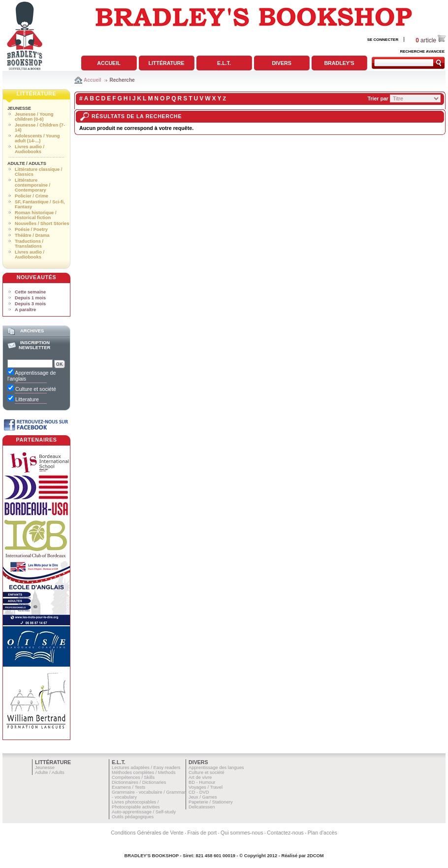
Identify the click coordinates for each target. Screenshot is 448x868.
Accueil (109, 63)
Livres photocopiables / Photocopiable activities (136, 804)
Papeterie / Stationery (211, 802)
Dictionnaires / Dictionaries (139, 782)
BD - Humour (202, 782)
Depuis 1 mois (30, 298)
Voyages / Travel (206, 787)
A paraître (25, 310)
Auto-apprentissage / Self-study (144, 812)
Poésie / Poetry (31, 229)
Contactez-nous (285, 833)
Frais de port (202, 833)
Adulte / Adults (27, 163)
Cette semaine (30, 292)
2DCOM (316, 856)
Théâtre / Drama (32, 235)
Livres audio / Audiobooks (30, 149)
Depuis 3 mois (30, 304)
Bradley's (339, 63)
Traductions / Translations (29, 244)
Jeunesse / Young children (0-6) (34, 117)
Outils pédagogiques (133, 817)
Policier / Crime (32, 196)
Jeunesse (19, 108)
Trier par (378, 98)
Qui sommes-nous (242, 833)
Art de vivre (200, 777)
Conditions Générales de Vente (147, 833)
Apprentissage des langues (216, 768)
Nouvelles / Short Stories (42, 224)
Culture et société (207, 772)
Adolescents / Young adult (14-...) (37, 138)
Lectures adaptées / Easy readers (146, 768)
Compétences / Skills (133, 777)
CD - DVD (199, 792)
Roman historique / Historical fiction (35, 215)
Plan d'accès (322, 833)
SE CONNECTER (383, 40)
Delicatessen (202, 807)
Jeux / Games (203, 797)
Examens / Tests (128, 787)
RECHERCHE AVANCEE (422, 51)
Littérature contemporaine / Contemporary (32, 185)
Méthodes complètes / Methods (144, 772)
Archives (32, 331)
